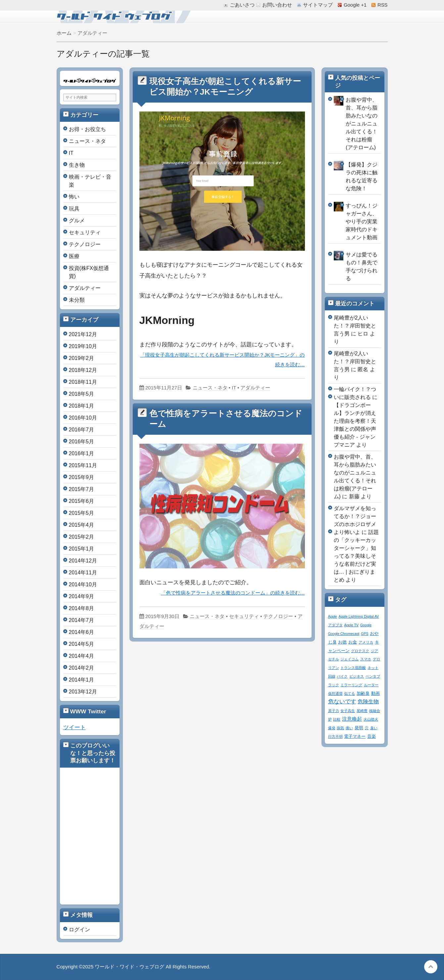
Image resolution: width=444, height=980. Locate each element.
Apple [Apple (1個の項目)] (333, 616)
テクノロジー (278, 616)
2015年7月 (82, 489)
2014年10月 (83, 584)
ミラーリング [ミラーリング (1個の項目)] (351, 685)
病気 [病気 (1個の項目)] (340, 728)
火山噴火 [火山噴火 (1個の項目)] (371, 719)
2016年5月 (82, 442)
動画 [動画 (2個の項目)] (375, 693)
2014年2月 (82, 668)
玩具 (74, 209)
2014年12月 (83, 561)
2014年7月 (82, 620)
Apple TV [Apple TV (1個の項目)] (351, 625)
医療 (74, 256)
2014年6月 (82, 632)
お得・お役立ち (87, 129)
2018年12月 (83, 370)
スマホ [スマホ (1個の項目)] (366, 659)
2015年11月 (83, 465)
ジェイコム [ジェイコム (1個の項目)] (349, 659)
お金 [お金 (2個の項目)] (353, 642)
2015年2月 (82, 537)
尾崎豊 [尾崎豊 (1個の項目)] (362, 711)
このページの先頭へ (431, 967)
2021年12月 (83, 334)
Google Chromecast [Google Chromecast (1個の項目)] (344, 634)
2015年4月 (82, 525)
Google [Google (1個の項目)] (366, 625)
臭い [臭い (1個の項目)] (374, 728)
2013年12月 (83, 692)
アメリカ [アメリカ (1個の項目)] (366, 642)
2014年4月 (82, 656)
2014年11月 (83, 573)
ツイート (74, 727)
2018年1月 (82, 406)
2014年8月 (82, 608)
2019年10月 (83, 346)
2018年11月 (83, 382)
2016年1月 (82, 453)
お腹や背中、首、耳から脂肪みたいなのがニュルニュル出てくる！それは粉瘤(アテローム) (362, 124)
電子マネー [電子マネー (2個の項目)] (355, 736)
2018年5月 (82, 394)
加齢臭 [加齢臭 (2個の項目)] (363, 693)
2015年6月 (82, 501)
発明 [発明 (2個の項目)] (359, 728)
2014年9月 (82, 596)
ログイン (79, 930)
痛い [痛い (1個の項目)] (349, 728)
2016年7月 (82, 430)
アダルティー (255, 388)
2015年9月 (82, 477)
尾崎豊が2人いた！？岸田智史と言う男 (355, 326)
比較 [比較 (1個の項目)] (337, 719)
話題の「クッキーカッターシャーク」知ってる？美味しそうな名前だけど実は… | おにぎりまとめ (356, 556)
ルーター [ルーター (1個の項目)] (371, 685)
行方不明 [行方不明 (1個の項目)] (335, 736)
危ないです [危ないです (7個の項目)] (342, 701)
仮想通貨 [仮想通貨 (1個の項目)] (335, 693)
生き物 (77, 165)
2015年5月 (82, 513)
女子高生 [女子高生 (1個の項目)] (348, 711)
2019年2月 (82, 358)
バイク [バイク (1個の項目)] (342, 676)
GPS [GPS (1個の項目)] (365, 634)
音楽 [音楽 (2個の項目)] (371, 736)
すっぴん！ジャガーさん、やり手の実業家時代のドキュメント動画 (362, 222)
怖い (74, 197)
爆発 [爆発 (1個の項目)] (332, 728)
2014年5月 (82, 644)
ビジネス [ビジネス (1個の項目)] (357, 676)
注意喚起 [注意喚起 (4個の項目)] (352, 719)
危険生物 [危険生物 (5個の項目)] (368, 702)
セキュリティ (244, 616)
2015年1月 (82, 549)
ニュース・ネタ (210, 388)
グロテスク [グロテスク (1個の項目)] (360, 651)
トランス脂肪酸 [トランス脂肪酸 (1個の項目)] (353, 668)
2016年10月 (83, 418)
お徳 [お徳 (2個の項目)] (342, 642)
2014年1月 (82, 680)
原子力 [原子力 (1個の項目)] (334, 711)
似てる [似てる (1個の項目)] (349, 693)
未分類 (77, 300)
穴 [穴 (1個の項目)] (367, 728)
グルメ (77, 221)
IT (234, 388)
